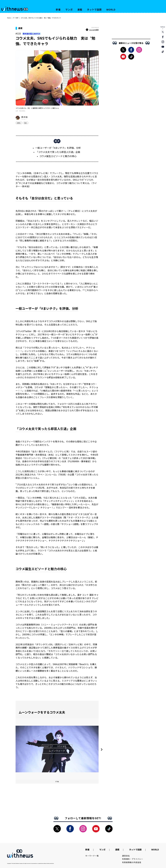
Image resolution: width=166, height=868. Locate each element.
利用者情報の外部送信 (132, 862)
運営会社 (126, 856)
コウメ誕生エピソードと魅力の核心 (58, 156)
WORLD (111, 9)
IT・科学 (16, 18)
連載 (80, 9)
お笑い (19, 123)
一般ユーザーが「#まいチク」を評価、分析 (58, 148)
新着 (58, 9)
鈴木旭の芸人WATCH (31, 34)
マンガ (69, 9)
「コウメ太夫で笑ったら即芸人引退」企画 (58, 152)
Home (9, 18)
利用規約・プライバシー (133, 859)
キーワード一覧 (92, 856)
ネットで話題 (94, 9)
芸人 (26, 123)
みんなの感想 (92, 30)
